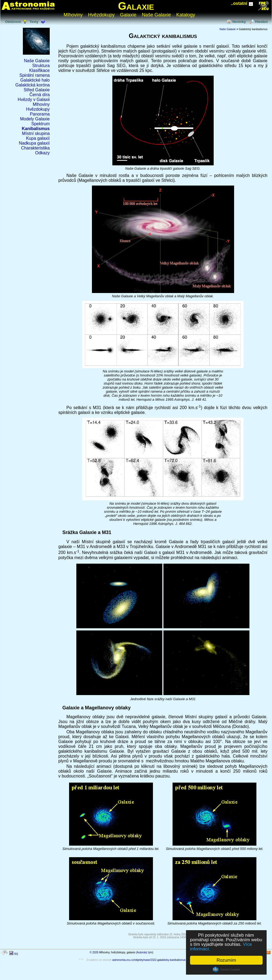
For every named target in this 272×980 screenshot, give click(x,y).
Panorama (40, 114)
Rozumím (226, 960)
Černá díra (40, 95)
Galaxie (136, 6)
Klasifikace (40, 70)
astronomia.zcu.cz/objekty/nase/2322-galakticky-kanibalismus (149, 960)
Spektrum (41, 124)
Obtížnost (13, 22)
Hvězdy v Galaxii (34, 100)
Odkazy (42, 153)
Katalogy (186, 15)
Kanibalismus (36, 129)
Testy (34, 22)
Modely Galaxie (35, 119)
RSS (267, 952)
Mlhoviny (73, 15)
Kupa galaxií (38, 138)
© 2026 (94, 952)
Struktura (41, 66)
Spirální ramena (35, 75)
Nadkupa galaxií (34, 143)
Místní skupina (36, 133)
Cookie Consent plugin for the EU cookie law (226, 969)
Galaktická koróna (33, 85)
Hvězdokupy (101, 15)
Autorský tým (145, 952)
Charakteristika (35, 148)
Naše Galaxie (156, 15)
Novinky (239, 22)
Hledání (261, 22)
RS (16, 954)
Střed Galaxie (37, 90)
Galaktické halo (35, 80)
